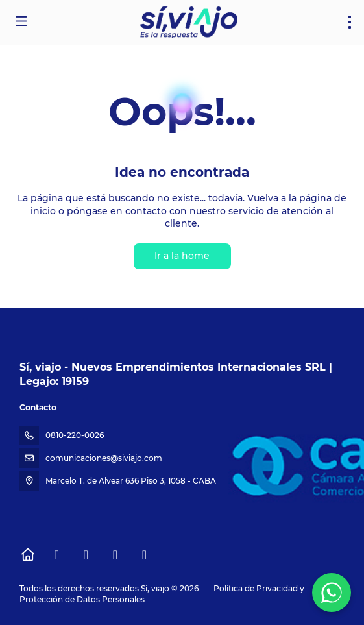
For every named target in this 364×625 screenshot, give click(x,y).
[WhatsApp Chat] (332, 593)
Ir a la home (182, 256)
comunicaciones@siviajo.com (104, 458)
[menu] (350, 22)
